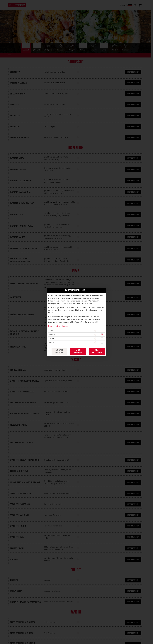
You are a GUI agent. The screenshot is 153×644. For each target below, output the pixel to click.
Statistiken (52, 339)
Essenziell (51, 331)
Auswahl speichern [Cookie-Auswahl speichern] (59, 351)
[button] (95, 331)
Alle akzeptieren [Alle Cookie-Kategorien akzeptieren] (97, 351)
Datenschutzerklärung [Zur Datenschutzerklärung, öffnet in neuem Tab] (54, 326)
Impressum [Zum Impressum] (65, 326)
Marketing (52, 342)
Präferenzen (52, 335)
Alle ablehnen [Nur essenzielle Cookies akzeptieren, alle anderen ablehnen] (78, 351)
